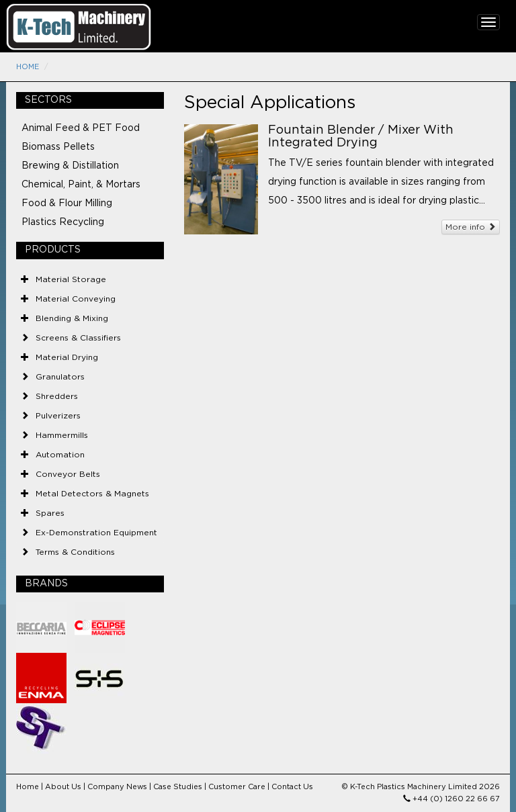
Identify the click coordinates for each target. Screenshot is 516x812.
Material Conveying (76, 299)
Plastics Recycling (63, 222)
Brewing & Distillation (70, 166)
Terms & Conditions (75, 552)
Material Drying (67, 357)
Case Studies (178, 787)
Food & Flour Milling (67, 204)
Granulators (60, 377)
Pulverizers (58, 416)
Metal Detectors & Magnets (92, 494)
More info (471, 227)
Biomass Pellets (58, 147)
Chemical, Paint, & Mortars (81, 185)
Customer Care (237, 787)
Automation (60, 455)
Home (28, 67)
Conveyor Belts (68, 474)
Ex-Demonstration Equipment (96, 533)
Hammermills (62, 435)
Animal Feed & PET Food (81, 128)
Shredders (57, 396)
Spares (50, 513)
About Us (63, 787)
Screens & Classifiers (78, 338)
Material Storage (71, 279)
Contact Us (292, 787)
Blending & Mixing (72, 318)
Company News (117, 787)
